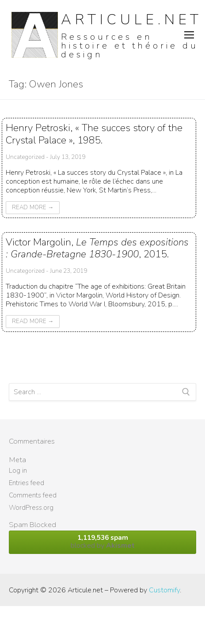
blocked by (102, 542)
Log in (18, 471)
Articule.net (132, 20)
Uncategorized (25, 157)
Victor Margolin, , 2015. (97, 248)
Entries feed (27, 483)
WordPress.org (31, 508)
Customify (164, 590)
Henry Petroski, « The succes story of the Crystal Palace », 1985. (94, 134)
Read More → (33, 207)
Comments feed (33, 495)
